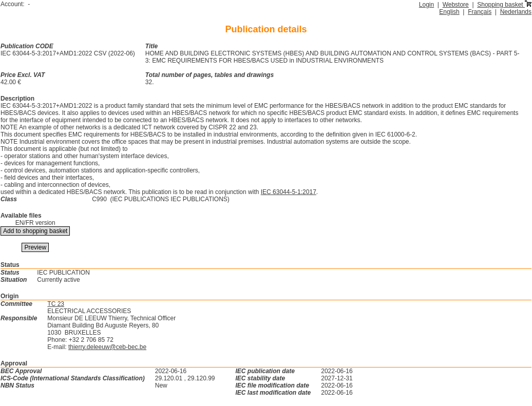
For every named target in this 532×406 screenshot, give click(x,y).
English (449, 12)
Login (426, 5)
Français (480, 12)
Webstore (456, 5)
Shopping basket (504, 5)
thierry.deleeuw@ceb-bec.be (107, 347)
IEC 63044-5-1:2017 (289, 192)
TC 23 (56, 304)
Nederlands (516, 12)
